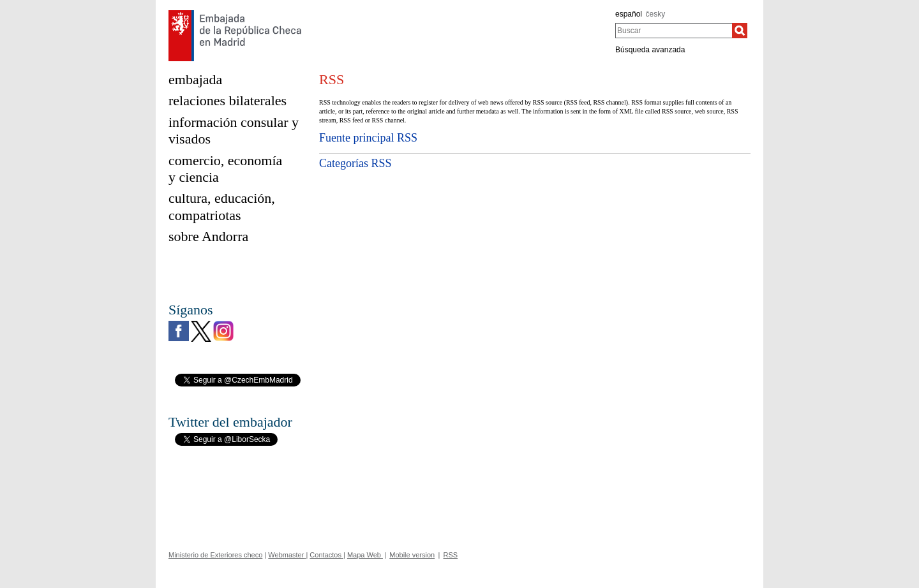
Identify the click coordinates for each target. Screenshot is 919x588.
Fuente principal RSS (368, 138)
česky (656, 14)
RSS (451, 555)
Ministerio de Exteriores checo (215, 555)
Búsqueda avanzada (650, 50)
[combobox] (674, 31)
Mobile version (412, 555)
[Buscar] (740, 31)
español (629, 14)
